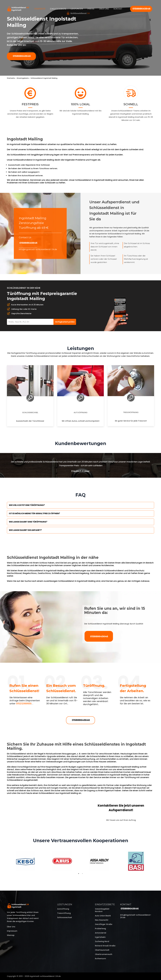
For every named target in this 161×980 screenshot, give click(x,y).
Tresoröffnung (131, 412)
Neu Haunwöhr (102, 920)
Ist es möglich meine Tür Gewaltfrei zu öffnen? (34, 513)
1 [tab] (79, 874)
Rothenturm (100, 959)
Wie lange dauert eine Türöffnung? (28, 522)
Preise (91, 9)
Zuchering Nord (102, 941)
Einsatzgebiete (58, 9)
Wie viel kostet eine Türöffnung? (27, 505)
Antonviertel (101, 933)
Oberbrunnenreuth (104, 954)
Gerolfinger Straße (104, 924)
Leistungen (77, 9)
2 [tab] (82, 874)
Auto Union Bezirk (103, 916)
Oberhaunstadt (102, 950)
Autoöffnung (81, 413)
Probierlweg (100, 929)
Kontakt (118, 9)
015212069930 (24, 704)
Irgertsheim (100, 937)
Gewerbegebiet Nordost (102, 910)
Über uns (104, 9)
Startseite (40, 9)
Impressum (12, 931)
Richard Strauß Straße (105, 946)
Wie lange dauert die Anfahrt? (25, 530)
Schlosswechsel (30, 413)
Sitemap (11, 935)
